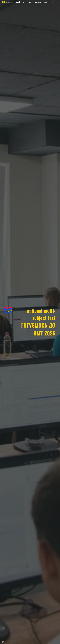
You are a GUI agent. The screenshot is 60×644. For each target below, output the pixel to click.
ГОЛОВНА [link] (25, 2)
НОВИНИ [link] (31, 2)
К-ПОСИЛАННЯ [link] (46, 2)
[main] (34, 322)
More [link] (53, 2)
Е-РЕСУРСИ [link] (38, 2)
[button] (58, 2)
